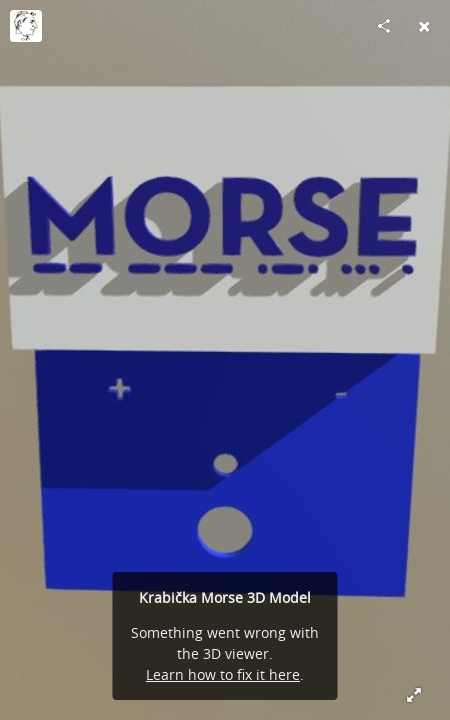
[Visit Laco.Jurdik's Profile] (26, 26)
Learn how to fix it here (223, 674)
